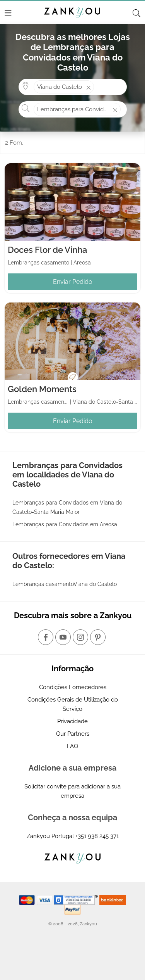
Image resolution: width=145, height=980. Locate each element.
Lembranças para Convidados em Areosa (65, 524)
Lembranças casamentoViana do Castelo (65, 584)
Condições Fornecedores (73, 687)
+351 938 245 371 (97, 836)
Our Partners (73, 734)
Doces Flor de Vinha (47, 250)
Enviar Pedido (73, 282)
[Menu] (8, 13)
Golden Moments (42, 389)
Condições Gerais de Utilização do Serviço (73, 704)
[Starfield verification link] (77, 899)
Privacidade (72, 721)
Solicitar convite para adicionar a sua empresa (72, 791)
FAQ (72, 746)
